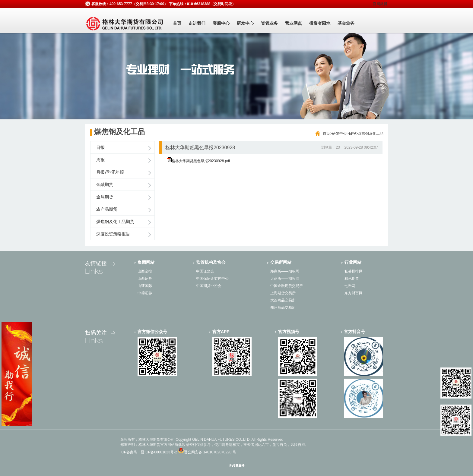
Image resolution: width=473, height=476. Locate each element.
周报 (100, 160)
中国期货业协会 (209, 286)
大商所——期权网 (285, 279)
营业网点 (294, 23)
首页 (177, 23)
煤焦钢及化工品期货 (115, 222)
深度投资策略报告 (113, 234)
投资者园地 (320, 23)
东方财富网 (354, 293)
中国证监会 (205, 271)
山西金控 (145, 271)
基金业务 (346, 23)
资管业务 (269, 23)
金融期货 (105, 184)
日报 (352, 134)
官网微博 (380, 4)
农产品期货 (107, 209)
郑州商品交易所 (283, 307)
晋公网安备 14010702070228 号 (210, 452)
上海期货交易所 (283, 293)
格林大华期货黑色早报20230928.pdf (201, 161)
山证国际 (145, 286)
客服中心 (221, 23)
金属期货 (105, 197)
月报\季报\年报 (110, 172)
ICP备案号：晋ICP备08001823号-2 (149, 452)
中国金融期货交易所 (287, 286)
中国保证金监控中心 (212, 279)
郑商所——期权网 (285, 271)
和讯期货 (352, 279)
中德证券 (145, 293)
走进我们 (197, 23)
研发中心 (245, 23)
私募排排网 (354, 271)
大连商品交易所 (283, 300)
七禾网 (350, 286)
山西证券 (145, 279)
